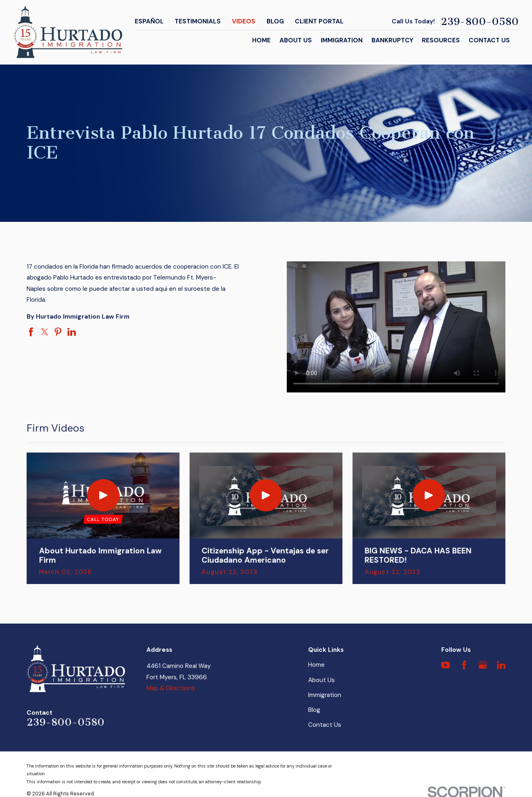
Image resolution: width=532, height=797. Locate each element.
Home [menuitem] (261, 40)
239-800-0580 (480, 22)
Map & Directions (171, 688)
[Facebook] (464, 665)
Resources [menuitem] (441, 40)
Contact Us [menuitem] (489, 40)
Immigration (325, 695)
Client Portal (319, 21)
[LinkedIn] (501, 665)
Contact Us (325, 725)
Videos (244, 21)
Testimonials (198, 21)
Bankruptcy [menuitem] (392, 40)
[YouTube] (446, 665)
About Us (321, 680)
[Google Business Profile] (483, 665)
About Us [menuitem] (296, 40)
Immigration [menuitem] (342, 40)
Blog (275, 21)
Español (149, 21)
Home (316, 665)
